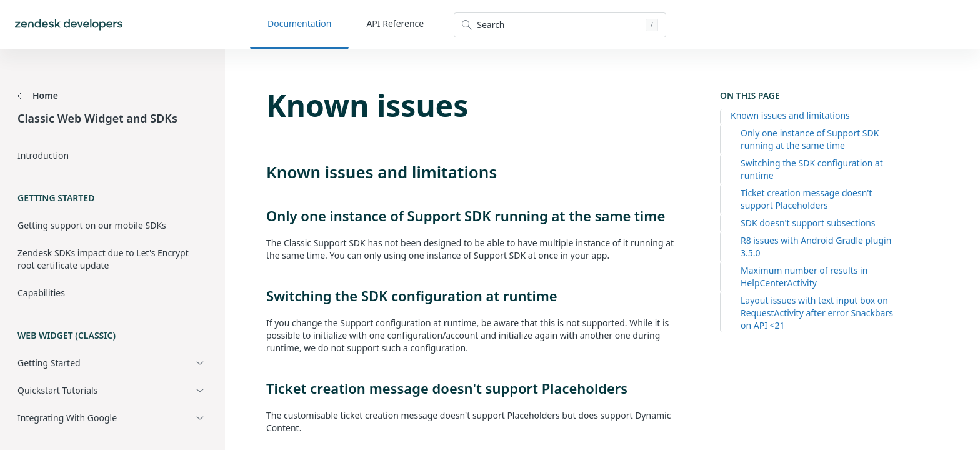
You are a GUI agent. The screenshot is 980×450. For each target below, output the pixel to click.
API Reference (395, 23)
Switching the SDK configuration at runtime (812, 169)
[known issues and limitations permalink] (260, 172)
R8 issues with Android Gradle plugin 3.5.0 (816, 247)
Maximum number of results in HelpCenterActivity (804, 277)
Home (38, 95)
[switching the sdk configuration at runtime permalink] (260, 296)
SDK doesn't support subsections (808, 223)
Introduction (43, 155)
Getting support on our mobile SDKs (92, 225)
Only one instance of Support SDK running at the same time (810, 139)
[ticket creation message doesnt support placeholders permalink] (260, 388)
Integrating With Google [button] (67, 418)
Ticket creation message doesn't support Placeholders (806, 199)
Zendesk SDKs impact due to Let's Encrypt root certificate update (103, 259)
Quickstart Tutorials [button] (57, 390)
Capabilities (41, 293)
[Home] (69, 25)
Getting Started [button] (49, 363)
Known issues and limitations (790, 115)
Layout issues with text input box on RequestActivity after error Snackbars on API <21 (817, 313)
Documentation (299, 23)
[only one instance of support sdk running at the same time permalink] (260, 216)
